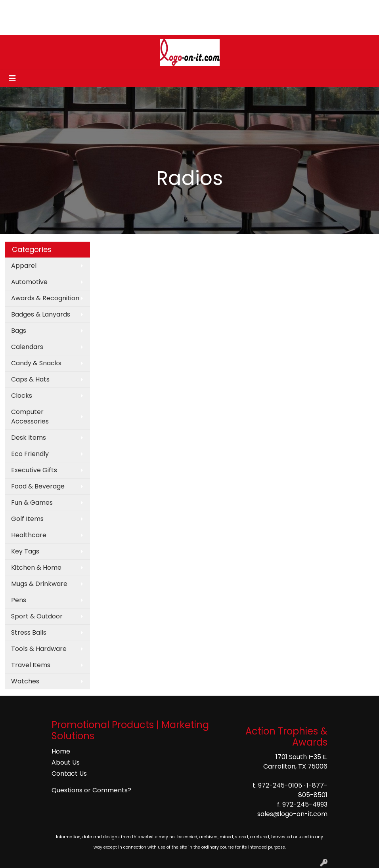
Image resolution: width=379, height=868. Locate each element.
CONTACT (75, 9)
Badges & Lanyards (41, 314)
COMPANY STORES (74, 26)
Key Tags (25, 551)
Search (291, 9)
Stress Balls (29, 632)
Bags (19, 331)
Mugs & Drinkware (39, 584)
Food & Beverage (38, 486)
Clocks (22, 396)
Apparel (24, 266)
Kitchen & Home (36, 568)
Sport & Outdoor (37, 616)
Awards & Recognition (45, 298)
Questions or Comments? (91, 790)
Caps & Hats (30, 379)
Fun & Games (32, 503)
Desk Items (29, 438)
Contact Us (69, 774)
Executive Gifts (34, 470)
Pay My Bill (24, 26)
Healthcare (29, 535)
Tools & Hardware (39, 649)
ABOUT (43, 9)
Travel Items (31, 665)
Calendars (27, 347)
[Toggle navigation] (12, 78)
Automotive (29, 282)
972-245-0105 (280, 785)
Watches (25, 681)
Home (61, 751)
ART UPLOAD (116, 9)
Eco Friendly (30, 454)
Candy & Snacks (36, 363)
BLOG (149, 9)
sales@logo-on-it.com (292, 814)
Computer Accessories (30, 417)
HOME (17, 9)
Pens (19, 600)
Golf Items (27, 519)
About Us (66, 762)
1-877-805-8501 (313, 790)
